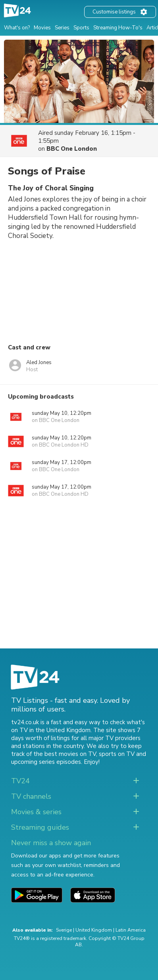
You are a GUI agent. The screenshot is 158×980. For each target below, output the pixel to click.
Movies (42, 28)
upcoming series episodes (46, 762)
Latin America (131, 930)
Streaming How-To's (118, 28)
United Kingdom (94, 930)
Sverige (64, 930)
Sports (81, 28)
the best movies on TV (65, 754)
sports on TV (117, 754)
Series (62, 28)
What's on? (17, 28)
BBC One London (72, 149)
